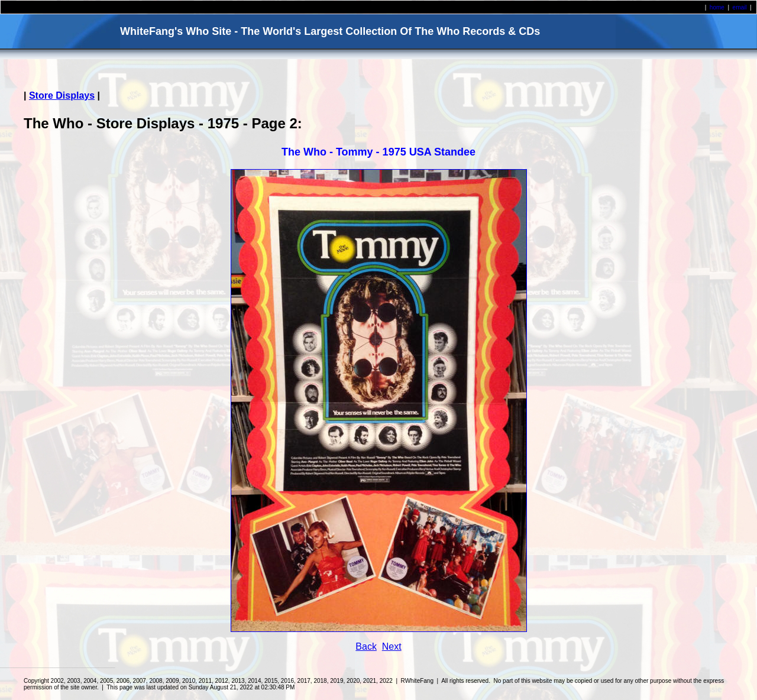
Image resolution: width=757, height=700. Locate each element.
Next (392, 646)
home (717, 7)
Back (366, 646)
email (740, 7)
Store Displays (62, 95)
